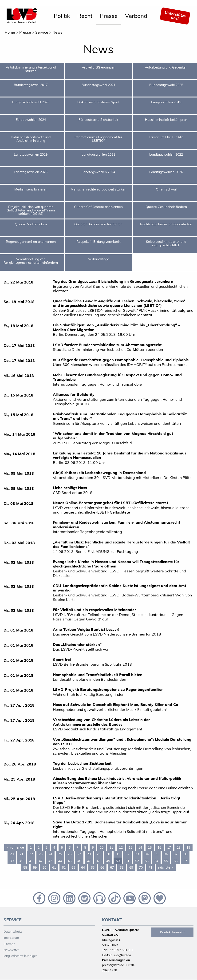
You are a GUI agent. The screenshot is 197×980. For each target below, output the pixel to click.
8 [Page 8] (85, 847)
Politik (62, 16)
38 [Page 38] (185, 854)
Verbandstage (98, 259)
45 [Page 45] (70, 861)
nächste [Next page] (167, 867)
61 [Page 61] (54, 867)
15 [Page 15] (150, 847)
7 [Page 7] (77, 847)
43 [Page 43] (50, 861)
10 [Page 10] (102, 847)
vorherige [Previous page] (18, 847)
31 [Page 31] (118, 854)
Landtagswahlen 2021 (98, 154)
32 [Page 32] (127, 854)
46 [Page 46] (79, 861)
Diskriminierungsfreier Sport (98, 102)
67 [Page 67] (112, 867)
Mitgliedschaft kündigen (21, 956)
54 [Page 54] (156, 861)
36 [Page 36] (166, 854)
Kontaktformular (172, 932)
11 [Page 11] (111, 847)
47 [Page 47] (89, 861)
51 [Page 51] (127, 861)
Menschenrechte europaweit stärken (98, 189)
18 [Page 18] (179, 847)
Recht (85, 16)
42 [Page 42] (41, 861)
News (57, 32)
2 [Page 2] (39, 847)
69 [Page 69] (131, 867)
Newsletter (11, 950)
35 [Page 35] (156, 854)
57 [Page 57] (185, 861)
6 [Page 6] (70, 847)
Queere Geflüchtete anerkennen (98, 207)
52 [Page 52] (137, 861)
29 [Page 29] (98, 854)
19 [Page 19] (188, 847)
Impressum (11, 938)
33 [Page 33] (137, 854)
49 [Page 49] (108, 861)
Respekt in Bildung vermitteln (98, 242)
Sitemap (9, 944)
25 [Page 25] (60, 854)
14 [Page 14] (140, 847)
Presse (109, 16)
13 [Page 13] (130, 847)
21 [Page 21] (21, 854)
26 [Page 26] (70, 854)
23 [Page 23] (41, 854)
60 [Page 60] (44, 867)
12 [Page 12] (121, 847)
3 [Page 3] (46, 847)
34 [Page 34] (147, 854)
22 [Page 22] (31, 854)
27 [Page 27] (79, 854)
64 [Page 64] (83, 867)
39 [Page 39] (12, 861)
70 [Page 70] (141, 867)
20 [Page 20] (12, 854)
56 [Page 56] (176, 861)
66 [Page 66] (102, 867)
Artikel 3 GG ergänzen (98, 67)
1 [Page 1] (31, 847)
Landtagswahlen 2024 (98, 172)
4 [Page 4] (54, 847)
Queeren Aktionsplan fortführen (98, 224)
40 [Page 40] (21, 861)
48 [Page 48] (98, 861)
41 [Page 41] (31, 861)
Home (10, 32)
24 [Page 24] (50, 854)
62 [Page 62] (64, 867)
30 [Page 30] (108, 854)
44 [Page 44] (60, 861)
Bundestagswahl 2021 (98, 85)
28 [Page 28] (89, 854)
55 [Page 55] (166, 861)
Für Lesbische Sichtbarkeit (98, 120)
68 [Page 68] (122, 867)
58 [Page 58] (25, 867)
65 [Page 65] (93, 867)
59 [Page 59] (35, 867)
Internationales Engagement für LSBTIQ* (98, 139)
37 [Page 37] (176, 854)
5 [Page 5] (62, 847)
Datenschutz (13, 931)
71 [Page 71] (150, 867)
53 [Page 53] (147, 861)
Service (42, 32)
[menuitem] (62, 16)
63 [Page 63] (73, 867)
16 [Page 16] (159, 847)
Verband (136, 16)
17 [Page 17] (169, 847)
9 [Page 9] (93, 847)
